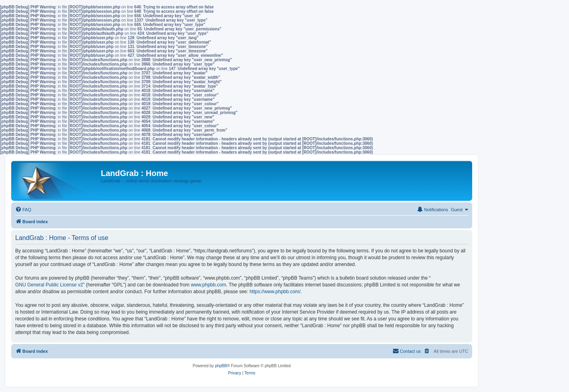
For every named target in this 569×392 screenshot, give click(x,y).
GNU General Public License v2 (49, 285)
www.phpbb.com (208, 285)
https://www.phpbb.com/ (275, 292)
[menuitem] (23, 210)
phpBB (221, 366)
